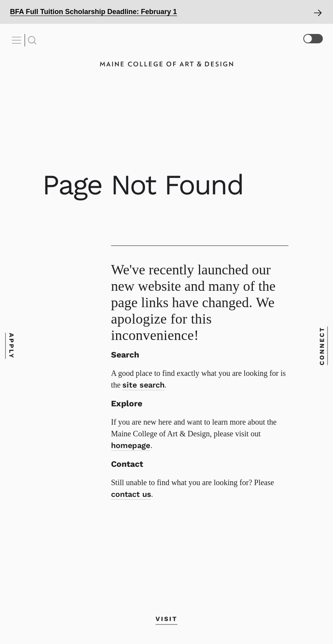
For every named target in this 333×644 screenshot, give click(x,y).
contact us (131, 494)
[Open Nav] (18, 40)
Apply (11, 346)
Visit (166, 619)
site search (143, 385)
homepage (131, 445)
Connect (322, 346)
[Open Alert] (166, 12)
